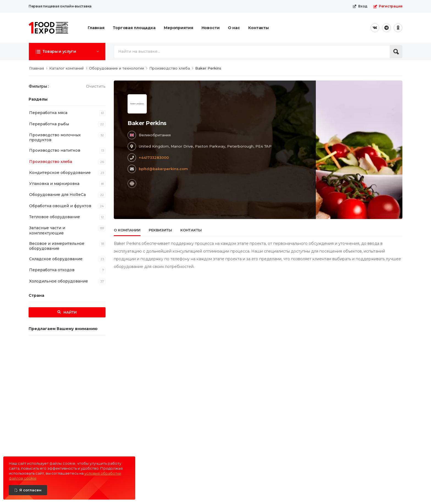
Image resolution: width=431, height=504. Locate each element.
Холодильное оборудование (59, 281)
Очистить (96, 86)
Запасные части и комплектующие (47, 230)
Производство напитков (55, 150)
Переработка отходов (52, 270)
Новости (211, 28)
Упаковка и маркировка (54, 184)
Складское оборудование (56, 259)
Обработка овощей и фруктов (60, 206)
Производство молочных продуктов (55, 137)
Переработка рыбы (49, 124)
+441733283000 (154, 157)
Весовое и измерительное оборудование (57, 246)
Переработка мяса (48, 113)
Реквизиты (160, 230)
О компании (127, 230)
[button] (67, 51)
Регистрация (388, 6)
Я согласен (30, 490)
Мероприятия (179, 28)
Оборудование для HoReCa (57, 195)
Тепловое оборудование (55, 217)
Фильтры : (39, 86)
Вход (360, 6)
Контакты (259, 28)
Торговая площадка (134, 28)
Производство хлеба (51, 162)
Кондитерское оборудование (60, 173)
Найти (70, 312)
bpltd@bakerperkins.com (163, 169)
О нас (234, 28)
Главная (96, 28)
